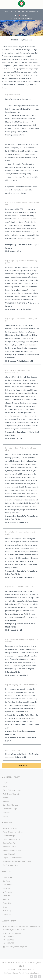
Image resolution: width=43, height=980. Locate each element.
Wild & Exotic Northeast (11, 839)
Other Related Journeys (23, 19)
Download (23, 15)
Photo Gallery (8, 903)
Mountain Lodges (11, 777)
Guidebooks (7, 888)
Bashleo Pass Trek (9, 843)
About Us (6, 899)
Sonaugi (6, 801)
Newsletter (7, 896)
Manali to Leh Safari (10, 828)
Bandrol (6, 798)
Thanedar (6, 812)
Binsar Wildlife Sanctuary (12, 790)
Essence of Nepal (9, 836)
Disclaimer (8, 973)
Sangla (5, 783)
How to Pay (7, 911)
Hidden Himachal (9, 854)
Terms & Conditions (32, 973)
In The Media (7, 892)
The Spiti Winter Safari (11, 865)
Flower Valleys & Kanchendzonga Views (17, 861)
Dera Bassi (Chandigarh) (11, 805)
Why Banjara (7, 877)
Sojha (5, 787)
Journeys (7, 823)
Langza (5, 816)
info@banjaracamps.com (19, 947)
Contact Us (7, 914)
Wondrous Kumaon (10, 847)
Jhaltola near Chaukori (11, 794)
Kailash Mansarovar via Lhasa (13, 832)
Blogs (5, 907)
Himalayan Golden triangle (12, 850)
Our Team (6, 881)
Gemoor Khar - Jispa (10, 809)
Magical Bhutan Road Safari (13, 858)
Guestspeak (7, 885)
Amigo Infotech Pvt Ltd (26, 969)
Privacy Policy (18, 973)
